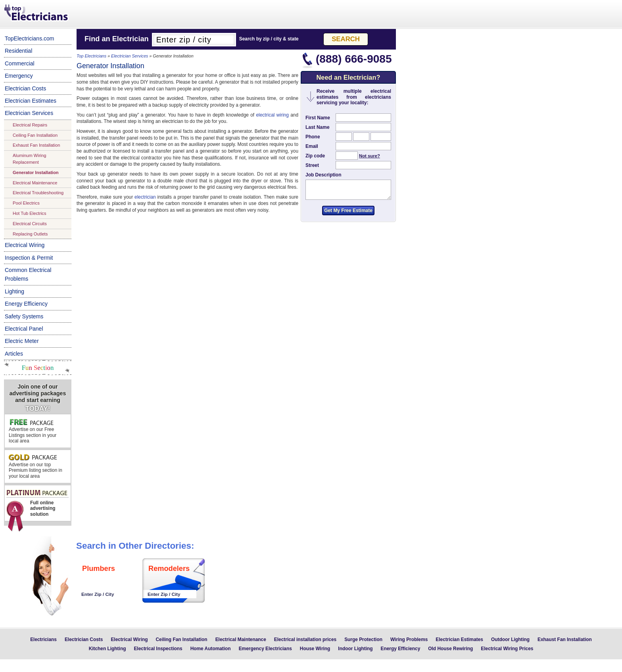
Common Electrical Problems (28, 274)
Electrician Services (29, 113)
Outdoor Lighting (510, 639)
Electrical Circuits (30, 224)
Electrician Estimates (31, 101)
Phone (313, 137)
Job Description (323, 175)
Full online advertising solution (37, 505)
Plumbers (99, 569)
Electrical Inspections (158, 649)
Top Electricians (37, 13)
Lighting (14, 291)
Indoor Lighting (355, 649)
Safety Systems (24, 316)
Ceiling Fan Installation (35, 135)
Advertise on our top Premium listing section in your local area (36, 466)
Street (312, 165)
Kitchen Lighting (108, 649)
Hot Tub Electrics (30, 213)
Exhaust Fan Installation (36, 145)
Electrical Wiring (25, 245)
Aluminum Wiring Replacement (30, 159)
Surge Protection (363, 639)
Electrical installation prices (305, 639)
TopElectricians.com (30, 38)
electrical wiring (272, 115)
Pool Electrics (26, 203)
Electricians (43, 639)
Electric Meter (22, 341)
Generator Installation (36, 172)
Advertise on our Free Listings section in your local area (33, 431)
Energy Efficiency (26, 304)
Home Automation (211, 649)
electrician (145, 197)
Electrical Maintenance (35, 183)
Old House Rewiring (450, 649)
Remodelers (169, 569)
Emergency (19, 76)
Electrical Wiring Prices (507, 649)
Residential (18, 51)
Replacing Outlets (30, 234)
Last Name (318, 127)
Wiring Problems (409, 639)
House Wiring (315, 649)
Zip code (315, 156)
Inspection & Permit (29, 258)
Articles (14, 354)
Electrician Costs (25, 88)
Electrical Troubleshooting (38, 193)
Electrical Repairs (30, 125)
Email (312, 146)
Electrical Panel (24, 329)
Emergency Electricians (265, 649)
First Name (318, 118)
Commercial (20, 63)
